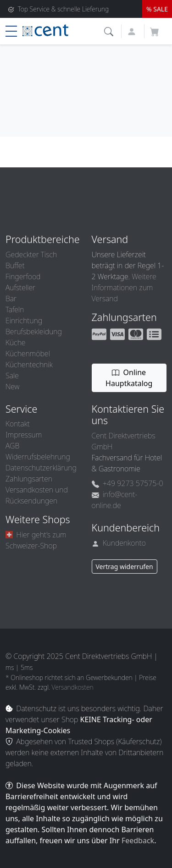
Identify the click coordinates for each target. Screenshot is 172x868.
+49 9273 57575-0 (128, 483)
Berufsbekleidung (34, 332)
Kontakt (18, 424)
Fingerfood (23, 276)
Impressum (24, 435)
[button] (110, 30)
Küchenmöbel (28, 354)
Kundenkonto (119, 543)
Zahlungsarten (29, 479)
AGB (12, 446)
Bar (11, 299)
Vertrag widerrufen (125, 567)
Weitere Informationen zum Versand (124, 287)
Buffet (15, 265)
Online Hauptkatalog (129, 378)
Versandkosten (73, 687)
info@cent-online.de (115, 500)
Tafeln (15, 310)
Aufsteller (20, 287)
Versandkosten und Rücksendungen (37, 495)
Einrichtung (24, 321)
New (12, 387)
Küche (15, 343)
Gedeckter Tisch (31, 254)
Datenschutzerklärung (41, 468)
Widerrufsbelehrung (38, 457)
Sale (12, 376)
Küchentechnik (29, 365)
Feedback (138, 840)
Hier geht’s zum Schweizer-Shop (36, 540)
